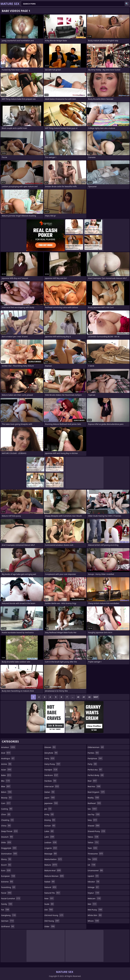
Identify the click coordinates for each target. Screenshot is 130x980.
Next (96, 697)
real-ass (94, 786)
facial (6, 893)
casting (7, 809)
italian (50, 792)
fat (5, 910)
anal (6, 753)
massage (51, 854)
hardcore (51, 775)
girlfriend (8, 926)
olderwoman (96, 747)
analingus (8, 758)
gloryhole (51, 753)
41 (84, 697)
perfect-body (96, 775)
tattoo (93, 842)
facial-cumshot (11, 898)
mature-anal (53, 870)
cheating (8, 820)
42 (89, 697)
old (49, 910)
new (49, 898)
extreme (7, 882)
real (92, 781)
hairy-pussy (52, 764)
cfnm (6, 814)
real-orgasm (96, 792)
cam (6, 803)
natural (51, 887)
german (8, 921)
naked (50, 882)
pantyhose (95, 758)
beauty (7, 798)
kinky (49, 814)
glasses (50, 747)
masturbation (53, 859)
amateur (8, 747)
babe (6, 775)
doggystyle (9, 848)
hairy (50, 758)
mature (51, 865)
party (92, 764)
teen (93, 848)
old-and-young (54, 915)
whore (93, 921)
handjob (51, 770)
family (7, 904)
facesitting (8, 887)
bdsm (7, 792)
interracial (52, 786)
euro (6, 870)
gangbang (9, 915)
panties (93, 753)
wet (92, 904)
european (8, 876)
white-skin (95, 915)
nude (49, 904)
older (50, 926)
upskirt (93, 876)
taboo (93, 837)
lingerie (51, 848)
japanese (51, 803)
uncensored (96, 870)
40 (78, 697)
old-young (52, 921)
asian (6, 770)
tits (93, 859)
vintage (93, 887)
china (6, 826)
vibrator (94, 882)
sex (93, 809)
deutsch (7, 837)
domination (9, 854)
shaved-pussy (97, 831)
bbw (6, 786)
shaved (94, 826)
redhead (95, 803)
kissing (50, 820)
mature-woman (54, 876)
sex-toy (94, 814)
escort (6, 865)
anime (6, 764)
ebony (6, 859)
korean (50, 826)
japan (50, 798)
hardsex (50, 781)
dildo (6, 842)
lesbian (51, 842)
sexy (93, 820)
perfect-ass (95, 770)
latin (49, 837)
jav (48, 809)
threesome (96, 854)
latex (49, 831)
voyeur (94, 893)
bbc (6, 781)
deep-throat (10, 831)
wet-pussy (95, 910)
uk (92, 865)
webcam (94, 898)
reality (93, 798)
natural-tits (52, 893)
